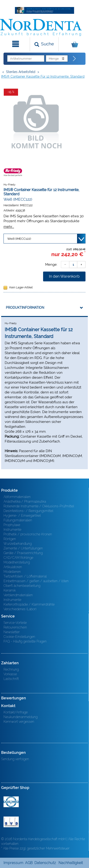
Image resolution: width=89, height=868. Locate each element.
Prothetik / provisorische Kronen (28, 534)
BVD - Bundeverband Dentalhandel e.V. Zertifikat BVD (11, 822)
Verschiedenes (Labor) (20, 609)
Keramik (10, 590)
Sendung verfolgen (15, 759)
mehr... (9, 227)
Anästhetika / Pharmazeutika (25, 501)
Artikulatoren (13, 567)
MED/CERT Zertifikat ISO (11, 802)
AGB (29, 863)
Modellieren (12, 572)
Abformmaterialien (17, 497)
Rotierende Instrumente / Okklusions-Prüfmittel (39, 506)
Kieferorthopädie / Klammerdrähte (29, 604)
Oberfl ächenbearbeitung (22, 586)
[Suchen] (44, 44)
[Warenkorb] (73, 44)
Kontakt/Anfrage (16, 712)
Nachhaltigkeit (71, 863)
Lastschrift (11, 679)
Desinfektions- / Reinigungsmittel (28, 511)
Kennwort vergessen (19, 722)
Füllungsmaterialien (18, 520)
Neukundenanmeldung (20, 717)
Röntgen (10, 539)
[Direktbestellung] (74, 59)
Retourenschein (15, 627)
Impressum (13, 863)
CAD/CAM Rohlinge (18, 558)
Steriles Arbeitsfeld (21, 72)
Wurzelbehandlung (18, 544)
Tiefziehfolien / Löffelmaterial (25, 576)
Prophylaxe (12, 525)
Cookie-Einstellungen (19, 637)
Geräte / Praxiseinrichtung (23, 553)
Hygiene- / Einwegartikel (22, 516)
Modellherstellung (17, 562)
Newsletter (12, 632)
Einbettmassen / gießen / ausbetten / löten (36, 581)
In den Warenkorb (64, 276)
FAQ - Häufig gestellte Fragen (25, 641)
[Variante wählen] (44, 239)
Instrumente (12, 530)
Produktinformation (25, 308)
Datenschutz (45, 863)
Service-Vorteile (15, 623)
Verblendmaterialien (18, 595)
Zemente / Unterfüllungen (23, 548)
